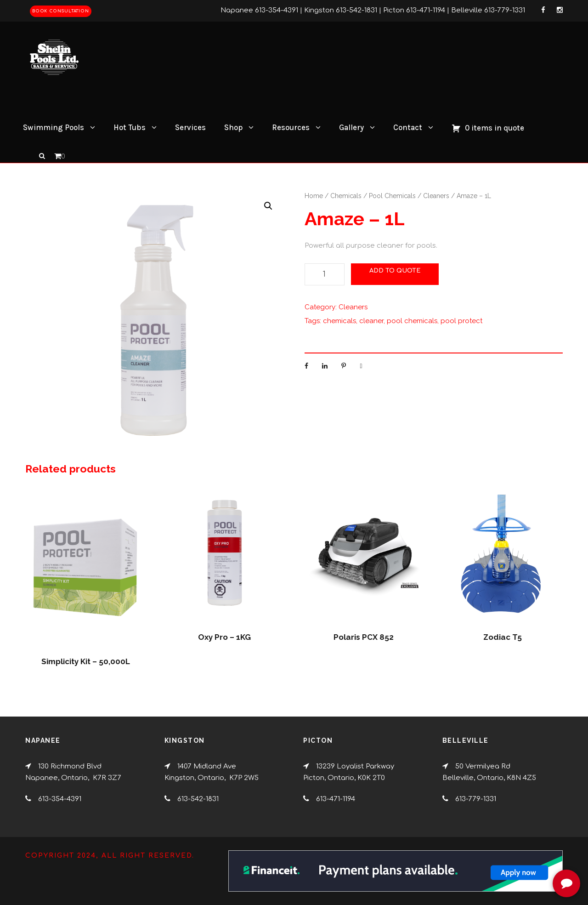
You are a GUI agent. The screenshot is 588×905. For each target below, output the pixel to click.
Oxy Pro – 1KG (224, 637)
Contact (408, 127)
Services (190, 127)
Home (314, 196)
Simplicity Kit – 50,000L (86, 661)
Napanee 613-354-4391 (259, 10)
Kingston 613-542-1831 (341, 10)
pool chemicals (412, 321)
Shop (233, 127)
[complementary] (521, 854)
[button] (268, 206)
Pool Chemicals (392, 196)
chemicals (339, 321)
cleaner (371, 321)
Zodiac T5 (503, 637)
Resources (291, 127)
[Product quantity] (325, 274)
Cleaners (436, 196)
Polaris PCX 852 (364, 637)
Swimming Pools (54, 127)
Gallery (351, 127)
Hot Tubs (130, 127)
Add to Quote (395, 271)
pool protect (461, 321)
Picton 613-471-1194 (414, 10)
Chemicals (346, 196)
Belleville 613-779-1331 (488, 10)
